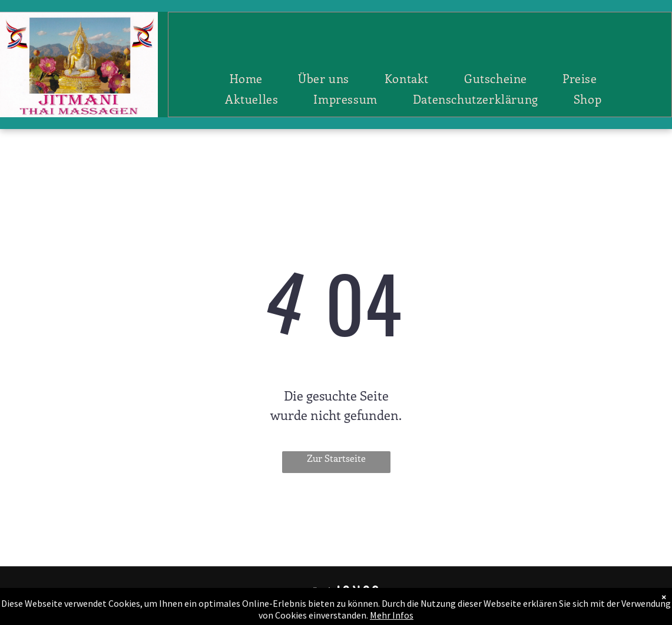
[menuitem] (246, 78)
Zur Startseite (336, 458)
